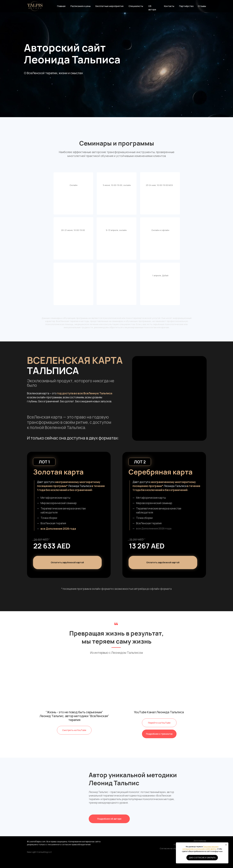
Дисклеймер (200, 841)
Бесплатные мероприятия (109, 6)
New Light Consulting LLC (39, 852)
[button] (163, 562)
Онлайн (74, 185)
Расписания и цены (81, 6)
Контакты (169, 6)
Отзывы (202, 6)
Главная (61, 6)
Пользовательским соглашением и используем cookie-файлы (201, 848)
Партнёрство (186, 6)
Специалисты (136, 6)
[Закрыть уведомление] (226, 845)
